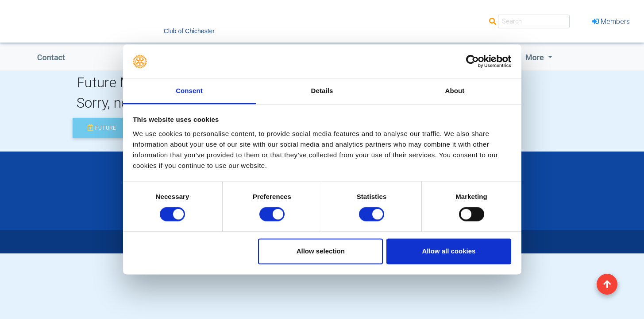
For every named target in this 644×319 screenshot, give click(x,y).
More (536, 57)
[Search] (534, 21)
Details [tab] (322, 91)
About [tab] (455, 91)
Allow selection (321, 251)
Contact (51, 57)
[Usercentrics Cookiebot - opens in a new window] (472, 62)
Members (611, 21)
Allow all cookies (449, 251)
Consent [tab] (189, 91)
